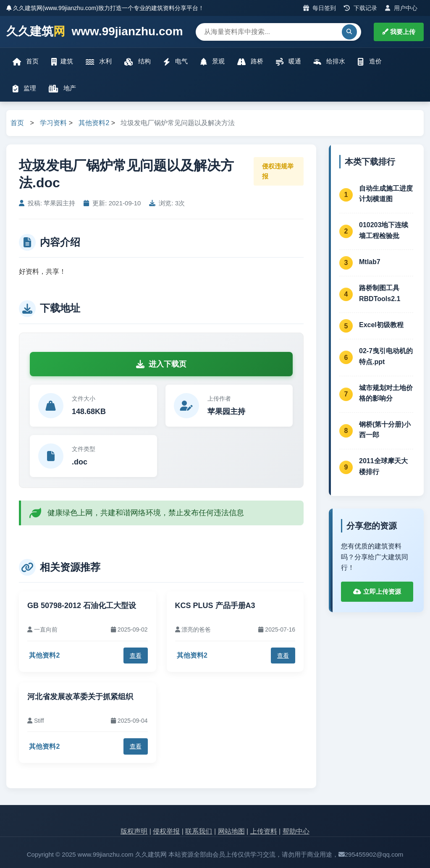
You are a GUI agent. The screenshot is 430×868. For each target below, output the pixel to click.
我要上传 (399, 32)
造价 (370, 62)
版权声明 (134, 831)
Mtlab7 (370, 262)
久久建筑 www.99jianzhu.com (95, 32)
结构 (137, 62)
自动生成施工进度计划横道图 (386, 194)
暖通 (288, 62)
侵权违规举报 (278, 171)
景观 (212, 62)
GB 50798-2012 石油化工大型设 (82, 606)
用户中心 (401, 8)
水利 (99, 62)
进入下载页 (161, 364)
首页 (26, 62)
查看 (136, 656)
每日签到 (320, 8)
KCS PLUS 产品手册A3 (215, 606)
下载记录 (361, 8)
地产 (62, 88)
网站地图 (231, 831)
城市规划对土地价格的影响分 (386, 393)
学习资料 (53, 123)
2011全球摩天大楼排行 (383, 466)
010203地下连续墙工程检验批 (384, 230)
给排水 (329, 62)
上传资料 (264, 831)
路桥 (250, 62)
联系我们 (199, 831)
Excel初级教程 (381, 325)
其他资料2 (94, 123)
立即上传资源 (377, 591)
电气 (176, 62)
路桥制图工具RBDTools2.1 (380, 293)
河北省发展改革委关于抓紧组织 (80, 697)
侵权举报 (166, 831)
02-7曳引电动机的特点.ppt (386, 356)
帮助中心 (296, 831)
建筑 (62, 62)
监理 (24, 88)
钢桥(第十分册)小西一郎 (385, 430)
